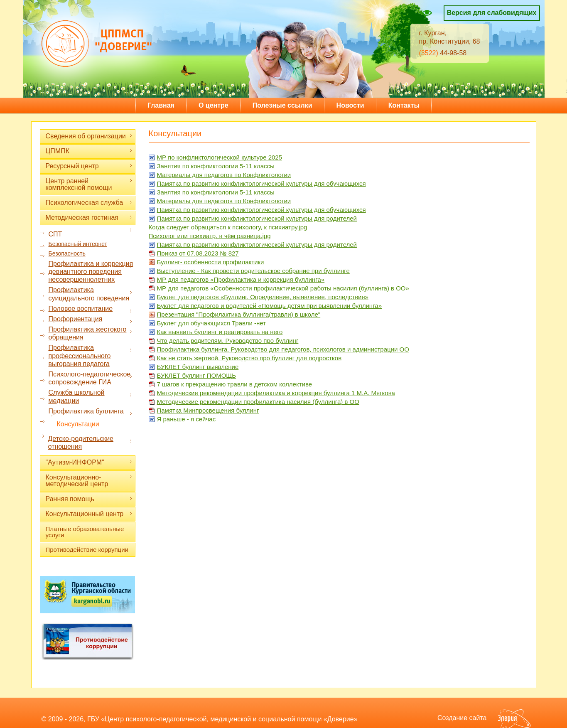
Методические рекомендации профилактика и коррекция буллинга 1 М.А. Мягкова (276, 393)
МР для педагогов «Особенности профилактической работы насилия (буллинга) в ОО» (283, 288)
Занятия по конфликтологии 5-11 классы (216, 166)
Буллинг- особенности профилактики (211, 262)
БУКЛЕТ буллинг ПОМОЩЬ (197, 375)
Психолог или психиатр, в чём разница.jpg (210, 236)
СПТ (91, 234)
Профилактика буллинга (91, 411)
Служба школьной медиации (91, 396)
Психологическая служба (89, 203)
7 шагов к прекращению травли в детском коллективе (235, 384)
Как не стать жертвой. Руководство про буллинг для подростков (249, 358)
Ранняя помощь (89, 499)
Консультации (78, 424)
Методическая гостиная (89, 218)
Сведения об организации (89, 136)
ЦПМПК (89, 151)
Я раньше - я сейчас (187, 419)
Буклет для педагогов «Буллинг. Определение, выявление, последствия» (263, 297)
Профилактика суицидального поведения (91, 294)
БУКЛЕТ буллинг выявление (198, 367)
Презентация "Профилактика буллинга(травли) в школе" (239, 314)
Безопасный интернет (78, 244)
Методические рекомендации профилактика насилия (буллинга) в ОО (258, 402)
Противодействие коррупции (87, 550)
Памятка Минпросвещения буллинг (208, 410)
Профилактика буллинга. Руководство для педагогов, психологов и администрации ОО (283, 349)
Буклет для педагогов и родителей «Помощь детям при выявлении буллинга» (269, 306)
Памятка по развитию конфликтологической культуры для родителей (257, 218)
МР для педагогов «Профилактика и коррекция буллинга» (241, 279)
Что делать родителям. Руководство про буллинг (228, 341)
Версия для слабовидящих (492, 13)
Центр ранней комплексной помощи (89, 184)
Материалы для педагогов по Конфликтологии (224, 175)
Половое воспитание (91, 309)
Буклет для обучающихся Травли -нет (211, 323)
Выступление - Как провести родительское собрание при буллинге (253, 271)
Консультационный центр (89, 514)
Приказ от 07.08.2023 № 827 (198, 253)
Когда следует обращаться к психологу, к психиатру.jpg (228, 227)
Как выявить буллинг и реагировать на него (220, 332)
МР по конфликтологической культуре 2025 (220, 157)
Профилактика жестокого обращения (91, 333)
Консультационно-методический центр (89, 481)
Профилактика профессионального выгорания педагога (91, 355)
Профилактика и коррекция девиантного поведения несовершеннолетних (91, 272)
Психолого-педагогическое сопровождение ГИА (91, 378)
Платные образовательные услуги (85, 532)
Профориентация (91, 319)
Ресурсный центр (89, 166)
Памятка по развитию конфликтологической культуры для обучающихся (261, 183)
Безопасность (67, 253)
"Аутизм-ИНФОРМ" (89, 462)
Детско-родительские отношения (90, 443)
